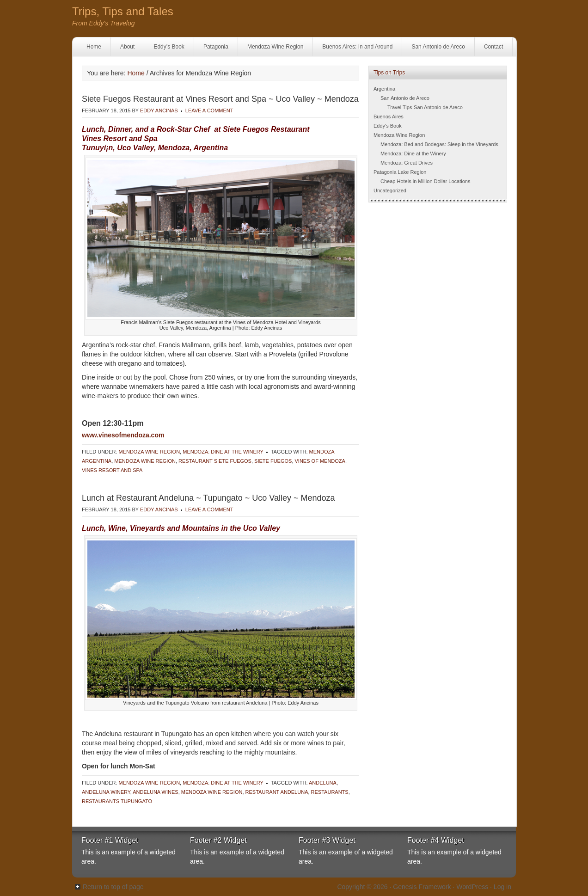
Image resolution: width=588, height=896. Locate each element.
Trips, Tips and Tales (123, 11)
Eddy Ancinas (159, 110)
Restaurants (330, 792)
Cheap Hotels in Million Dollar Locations (425, 181)
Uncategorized (390, 190)
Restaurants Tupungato (117, 801)
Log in (502, 887)
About (127, 47)
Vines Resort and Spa (112, 470)
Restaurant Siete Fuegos (215, 461)
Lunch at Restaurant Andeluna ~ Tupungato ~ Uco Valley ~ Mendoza (208, 498)
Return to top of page (113, 887)
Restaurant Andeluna (277, 792)
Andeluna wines (155, 792)
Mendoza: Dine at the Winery (223, 452)
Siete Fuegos (273, 461)
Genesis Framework (422, 887)
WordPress (472, 887)
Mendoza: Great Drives (407, 163)
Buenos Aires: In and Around (357, 47)
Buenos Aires (389, 117)
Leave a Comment (209, 110)
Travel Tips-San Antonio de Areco (425, 107)
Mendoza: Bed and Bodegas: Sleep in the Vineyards (439, 144)
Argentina (384, 89)
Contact (493, 47)
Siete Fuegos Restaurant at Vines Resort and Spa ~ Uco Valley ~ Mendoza (220, 99)
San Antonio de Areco (438, 47)
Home (94, 47)
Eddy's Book (388, 126)
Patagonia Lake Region (400, 172)
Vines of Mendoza (320, 461)
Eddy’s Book (169, 47)
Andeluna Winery (106, 792)
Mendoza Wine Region (275, 47)
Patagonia (216, 47)
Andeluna (323, 783)
